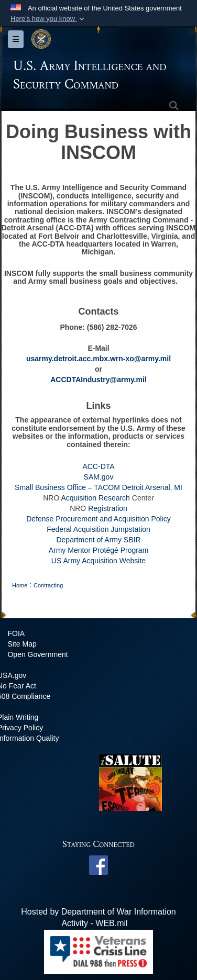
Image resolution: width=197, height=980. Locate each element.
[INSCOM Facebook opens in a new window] (98, 865)
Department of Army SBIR (98, 540)
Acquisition (79, 498)
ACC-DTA (98, 466)
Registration (108, 508)
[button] (48, 19)
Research (114, 498)
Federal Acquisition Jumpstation (98, 529)
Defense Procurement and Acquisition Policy (98, 519)
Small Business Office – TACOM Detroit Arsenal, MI (98, 487)
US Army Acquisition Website (98, 561)
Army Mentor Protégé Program (99, 550)
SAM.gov (99, 477)
